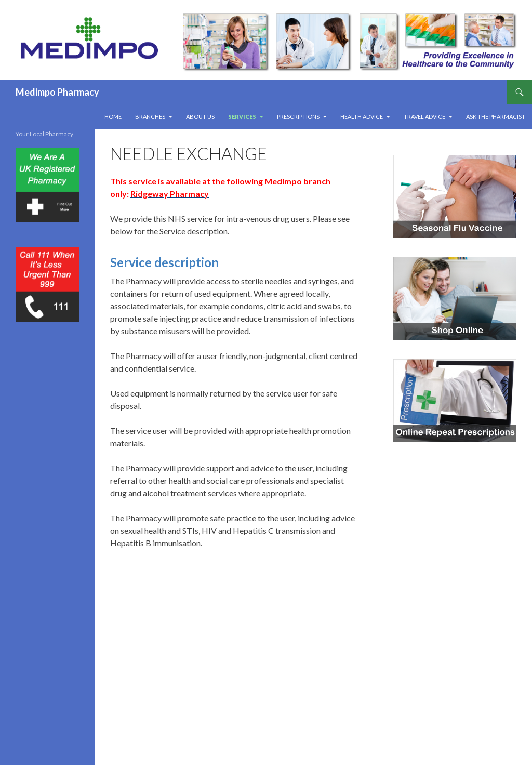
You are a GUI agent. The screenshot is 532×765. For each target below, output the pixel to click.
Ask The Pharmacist (496, 117)
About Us (200, 117)
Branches (150, 117)
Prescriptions (298, 117)
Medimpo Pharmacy (57, 92)
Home (113, 117)
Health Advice (362, 117)
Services (242, 117)
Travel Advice (424, 117)
